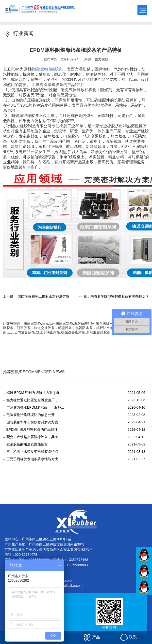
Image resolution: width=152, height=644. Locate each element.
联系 (128, 637)
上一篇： (36, 296)
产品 (92, 637)
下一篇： (113, 296)
